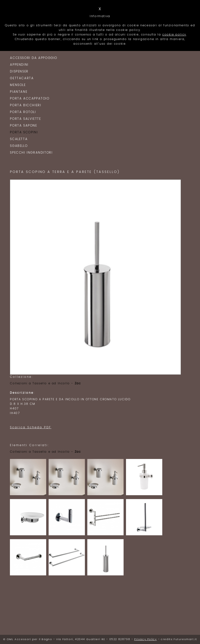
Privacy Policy (145, 639)
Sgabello (19, 146)
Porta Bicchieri (26, 105)
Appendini (19, 65)
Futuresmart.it (185, 639)
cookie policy (174, 35)
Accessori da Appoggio (34, 58)
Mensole (18, 85)
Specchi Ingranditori (31, 153)
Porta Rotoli (23, 112)
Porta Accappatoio (30, 99)
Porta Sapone (23, 126)
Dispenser (19, 72)
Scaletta (19, 139)
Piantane (19, 92)
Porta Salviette (25, 119)
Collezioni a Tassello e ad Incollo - (45, 383)
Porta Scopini (24, 132)
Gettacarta (22, 78)
